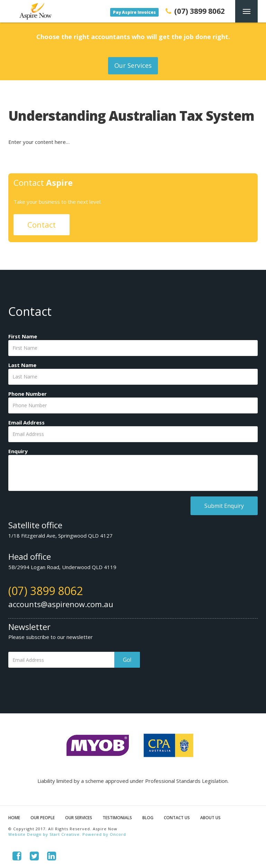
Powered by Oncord (104, 834)
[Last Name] (133, 377)
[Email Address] (133, 434)
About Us (210, 818)
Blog (148, 818)
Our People (43, 818)
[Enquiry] (133, 473)
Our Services (133, 65)
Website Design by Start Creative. (45, 834)
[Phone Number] (133, 405)
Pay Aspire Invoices (134, 12)
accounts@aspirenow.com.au (61, 604)
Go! (127, 660)
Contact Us (177, 818)
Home (14, 818)
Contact (42, 225)
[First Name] (133, 348)
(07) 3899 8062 (46, 591)
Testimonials (117, 818)
